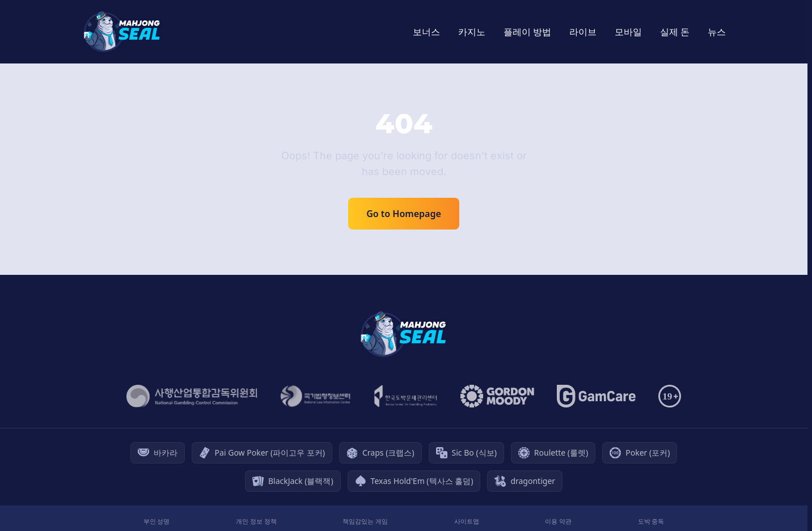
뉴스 (717, 32)
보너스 (426, 32)
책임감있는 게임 (365, 521)
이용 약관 (558, 521)
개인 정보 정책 (256, 521)
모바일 (628, 32)
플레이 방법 (527, 32)
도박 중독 (651, 521)
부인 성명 (157, 521)
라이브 (583, 32)
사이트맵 (467, 521)
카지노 (472, 32)
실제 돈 (675, 32)
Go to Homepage (404, 214)
